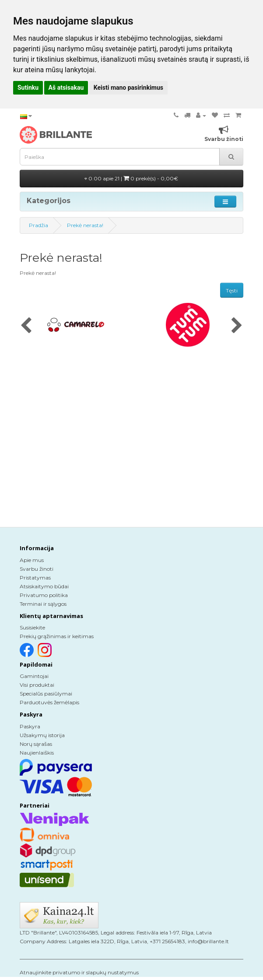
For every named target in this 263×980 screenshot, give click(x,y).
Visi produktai (37, 685)
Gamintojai (34, 676)
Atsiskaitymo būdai (44, 586)
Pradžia (39, 225)
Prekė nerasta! (85, 225)
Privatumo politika (44, 595)
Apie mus (32, 560)
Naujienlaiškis (37, 753)
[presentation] (26, 326)
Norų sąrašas (36, 744)
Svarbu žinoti (37, 569)
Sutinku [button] (28, 88)
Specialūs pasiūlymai (46, 694)
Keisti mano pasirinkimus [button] (128, 88)
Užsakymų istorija (42, 735)
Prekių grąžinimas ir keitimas (57, 636)
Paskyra (30, 726)
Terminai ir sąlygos (43, 604)
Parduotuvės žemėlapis (49, 702)
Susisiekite (32, 627)
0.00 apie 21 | (131, 178)
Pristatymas (35, 578)
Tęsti (232, 290)
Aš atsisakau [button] (66, 88)
